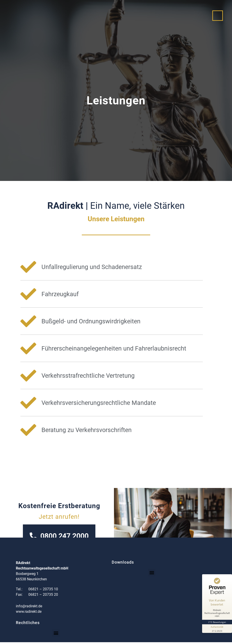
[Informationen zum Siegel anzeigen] (217, 623)
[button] (152, 574)
